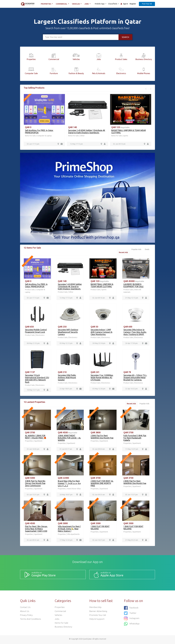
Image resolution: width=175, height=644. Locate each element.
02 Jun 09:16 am (119, 144)
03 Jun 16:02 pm (33, 450)
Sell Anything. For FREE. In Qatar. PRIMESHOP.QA (36, 286)
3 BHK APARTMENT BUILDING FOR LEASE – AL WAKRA (69, 438)
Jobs (87, 4)
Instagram (132, 619)
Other (82, 136)
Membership (96, 608)
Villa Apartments (73, 535)
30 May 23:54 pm (99, 344)
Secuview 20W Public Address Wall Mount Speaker (67, 378)
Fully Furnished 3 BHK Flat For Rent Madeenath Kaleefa (135, 438)
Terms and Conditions (31, 620)
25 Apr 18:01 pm (66, 389)
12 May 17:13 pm (76, 144)
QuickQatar (87, 640)
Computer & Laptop (44, 136)
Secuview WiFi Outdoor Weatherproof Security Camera (68, 332)
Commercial (62, 4)
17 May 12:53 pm (66, 541)
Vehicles (76, 4)
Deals (147, 249)
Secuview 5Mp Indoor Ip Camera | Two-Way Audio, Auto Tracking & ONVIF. (135, 332)
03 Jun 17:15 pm (33, 144)
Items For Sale (30, 136)
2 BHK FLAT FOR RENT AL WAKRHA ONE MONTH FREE (102, 484)
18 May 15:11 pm (33, 391)
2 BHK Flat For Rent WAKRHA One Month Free (102, 437)
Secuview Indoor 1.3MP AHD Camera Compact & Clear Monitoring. (101, 332)
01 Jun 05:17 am (66, 450)
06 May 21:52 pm (33, 344)
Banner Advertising (99, 612)
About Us (25, 612)
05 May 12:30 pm (99, 389)
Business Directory (64, 628)
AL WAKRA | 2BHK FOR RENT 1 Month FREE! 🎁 (36, 437)
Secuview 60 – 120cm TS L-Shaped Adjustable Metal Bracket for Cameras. (135, 378)
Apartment (38, 442)
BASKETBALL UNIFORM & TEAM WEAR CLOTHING (102, 286)
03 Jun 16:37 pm (99, 541)
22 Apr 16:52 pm (131, 389)
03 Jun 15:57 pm (131, 495)
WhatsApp (132, 624)
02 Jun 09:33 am (99, 495)
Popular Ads (136, 249)
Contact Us (25, 608)
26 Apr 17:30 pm (131, 344)
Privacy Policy (26, 616)
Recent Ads (122, 253)
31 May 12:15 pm (132, 298)
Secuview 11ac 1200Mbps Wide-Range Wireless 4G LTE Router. (102, 378)
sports (126, 136)
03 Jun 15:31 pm (33, 495)
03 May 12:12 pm (66, 344)
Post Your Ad (147, 4)
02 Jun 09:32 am (33, 541)
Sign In (125, 4)
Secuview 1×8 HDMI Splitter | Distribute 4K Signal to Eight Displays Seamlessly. (87, 131)
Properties (46, 4)
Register (133, 4)
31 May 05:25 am (132, 541)
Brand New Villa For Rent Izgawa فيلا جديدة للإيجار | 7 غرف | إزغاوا (69, 484)
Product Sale (30, 290)
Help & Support (97, 620)
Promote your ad (98, 616)
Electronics (40, 335)
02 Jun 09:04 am (99, 450)
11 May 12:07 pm (132, 450)
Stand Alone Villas (74, 489)
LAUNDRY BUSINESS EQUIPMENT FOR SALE (133, 286)
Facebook (131, 608)
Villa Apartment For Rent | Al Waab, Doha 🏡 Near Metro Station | (69, 530)
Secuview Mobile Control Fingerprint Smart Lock (36, 331)
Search (125, 37)
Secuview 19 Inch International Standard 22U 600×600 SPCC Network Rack (37, 379)
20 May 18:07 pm (66, 495)
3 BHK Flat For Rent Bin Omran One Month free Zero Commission (35, 484)
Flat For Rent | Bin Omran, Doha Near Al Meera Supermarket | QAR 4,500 (36, 530)
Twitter (130, 614)
